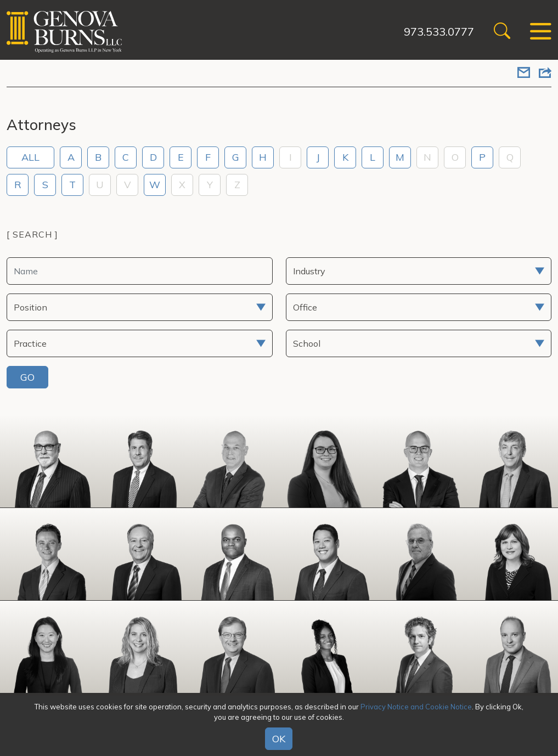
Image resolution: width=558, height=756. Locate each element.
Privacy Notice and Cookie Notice (416, 707)
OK (279, 739)
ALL (30, 157)
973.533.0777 (439, 32)
